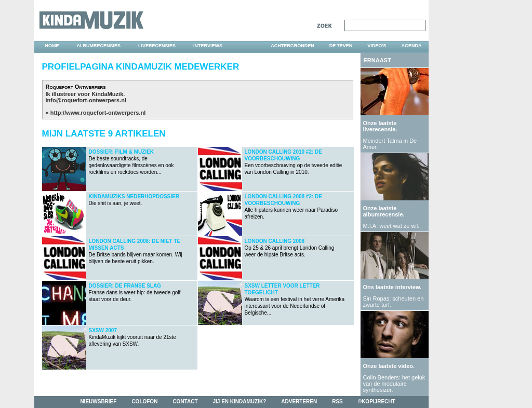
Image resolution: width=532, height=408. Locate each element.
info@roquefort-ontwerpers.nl (86, 100)
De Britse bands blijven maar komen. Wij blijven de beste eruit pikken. (136, 251)
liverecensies (157, 46)
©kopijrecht (377, 402)
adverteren (299, 402)
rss (337, 402)
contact (185, 402)
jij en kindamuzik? (240, 402)
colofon (144, 402)
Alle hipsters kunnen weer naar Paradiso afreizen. (291, 207)
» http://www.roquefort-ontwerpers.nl (96, 113)
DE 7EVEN (341, 46)
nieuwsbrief (98, 402)
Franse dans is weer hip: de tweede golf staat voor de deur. (135, 293)
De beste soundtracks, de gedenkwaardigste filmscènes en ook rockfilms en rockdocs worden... (131, 162)
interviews (208, 46)
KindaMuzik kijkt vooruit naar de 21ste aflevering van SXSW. (132, 337)
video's (377, 46)
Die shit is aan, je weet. (134, 200)
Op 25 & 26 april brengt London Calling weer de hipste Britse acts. (290, 248)
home (52, 46)
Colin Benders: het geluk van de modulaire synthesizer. (394, 384)
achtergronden (292, 46)
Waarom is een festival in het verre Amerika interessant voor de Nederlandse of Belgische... (295, 299)
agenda (411, 46)
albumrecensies (99, 46)
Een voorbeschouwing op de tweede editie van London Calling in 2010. (294, 162)
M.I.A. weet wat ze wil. (391, 226)
